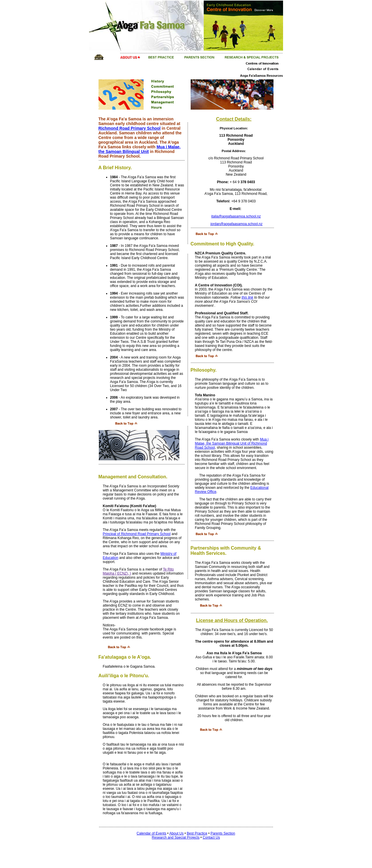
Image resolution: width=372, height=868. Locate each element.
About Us (176, 833)
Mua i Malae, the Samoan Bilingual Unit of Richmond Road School (232, 443)
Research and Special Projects (176, 837)
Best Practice (197, 833)
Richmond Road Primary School (130, 128)
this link (247, 297)
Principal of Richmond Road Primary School (137, 534)
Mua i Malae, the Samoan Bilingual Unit (140, 149)
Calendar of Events (151, 833)
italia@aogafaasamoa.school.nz (236, 216)
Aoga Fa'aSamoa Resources (262, 76)
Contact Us (211, 837)
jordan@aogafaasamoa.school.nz (236, 224)
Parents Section (223, 833)
